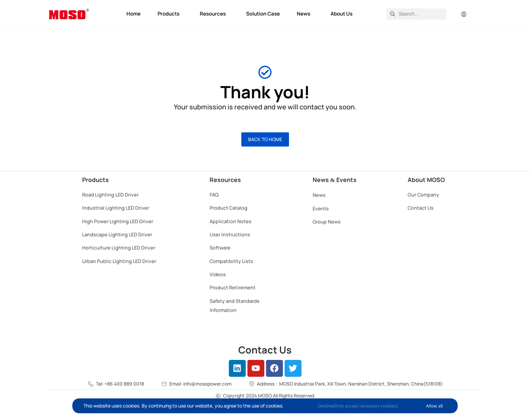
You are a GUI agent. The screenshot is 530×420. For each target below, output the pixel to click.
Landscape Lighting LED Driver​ (117, 234)
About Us (343, 14)
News (305, 14)
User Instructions (230, 234)
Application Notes (231, 221)
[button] (464, 15)
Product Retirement (233, 287)
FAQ (214, 195)
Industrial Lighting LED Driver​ (116, 208)
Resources (214, 14)
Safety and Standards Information (235, 306)
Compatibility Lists (231, 261)
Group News (327, 222)
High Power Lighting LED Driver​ (118, 221)
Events (321, 208)
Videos (218, 274)
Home (134, 14)
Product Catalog (228, 208)
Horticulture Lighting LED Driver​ (119, 248)
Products (170, 14)
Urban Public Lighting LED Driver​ (119, 261)
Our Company (423, 195)
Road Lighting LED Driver (110, 195)
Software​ (220, 248)
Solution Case (263, 14)
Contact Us (421, 208)
